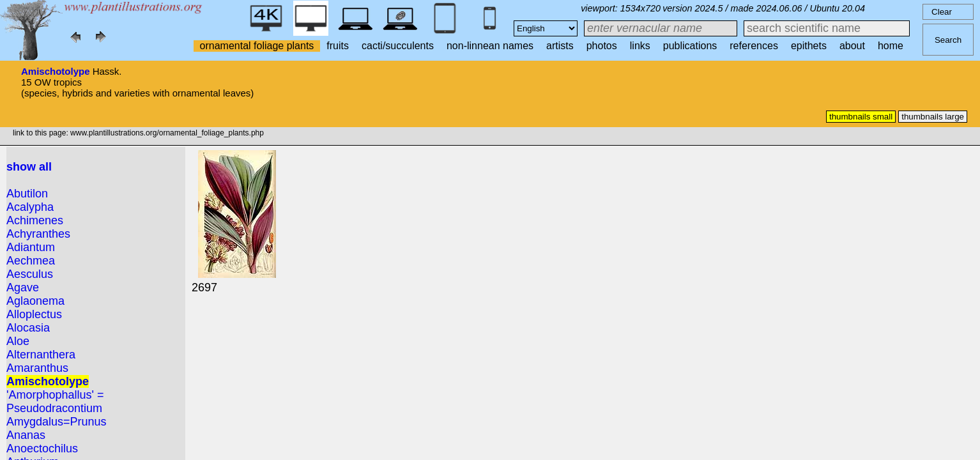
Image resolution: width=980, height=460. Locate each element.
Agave (23, 287)
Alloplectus (34, 314)
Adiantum (31, 247)
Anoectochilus (42, 448)
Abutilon (27, 194)
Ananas (26, 435)
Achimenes (35, 220)
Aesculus (30, 274)
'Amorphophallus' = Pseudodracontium (55, 402)
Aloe (18, 341)
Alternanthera (41, 355)
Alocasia (28, 328)
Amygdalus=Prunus (57, 422)
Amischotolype (56, 71)
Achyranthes (38, 234)
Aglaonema (35, 301)
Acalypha (30, 207)
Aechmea (31, 261)
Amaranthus (37, 368)
